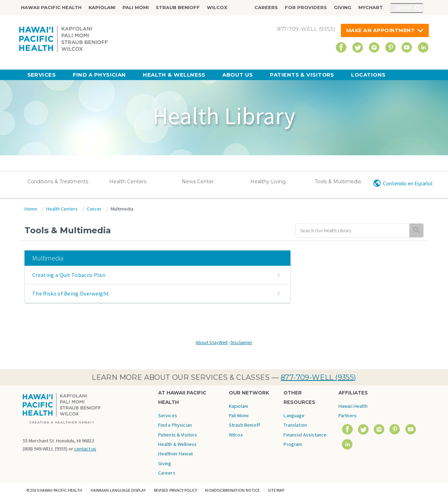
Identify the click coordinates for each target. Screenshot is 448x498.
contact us (85, 449)
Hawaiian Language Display (118, 490)
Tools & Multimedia (338, 182)
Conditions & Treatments (58, 182)
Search (404, 8)
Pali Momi (136, 8)
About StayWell (212, 342)
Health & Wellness (174, 75)
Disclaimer (241, 342)
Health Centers (128, 182)
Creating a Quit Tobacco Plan (69, 275)
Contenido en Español (408, 183)
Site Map (276, 490)
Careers (266, 8)
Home (31, 209)
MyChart (371, 8)
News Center (198, 182)
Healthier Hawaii (176, 454)
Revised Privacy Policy (176, 490)
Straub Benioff (178, 8)
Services (42, 75)
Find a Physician (99, 75)
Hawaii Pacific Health (51, 8)
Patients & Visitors (302, 75)
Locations (368, 75)
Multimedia (122, 209)
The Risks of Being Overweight (71, 293)
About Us (238, 75)
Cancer (94, 209)
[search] (352, 231)
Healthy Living (268, 182)
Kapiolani (102, 8)
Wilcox (217, 8)
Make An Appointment (381, 30)
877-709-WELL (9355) (318, 377)
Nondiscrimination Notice (232, 490)
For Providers (306, 8)
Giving (343, 8)
